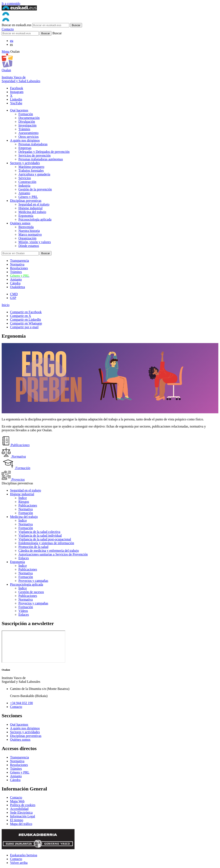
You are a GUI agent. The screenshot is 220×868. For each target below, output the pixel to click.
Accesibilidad (19, 809)
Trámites (24, 129)
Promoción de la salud (33, 547)
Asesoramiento (28, 133)
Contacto (8, 29)
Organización (27, 238)
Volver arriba (19, 863)
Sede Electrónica (21, 812)
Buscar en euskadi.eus (17, 25)
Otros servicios (28, 137)
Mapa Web (17, 801)
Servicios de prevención (35, 155)
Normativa (17, 264)
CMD (14, 294)
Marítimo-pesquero (31, 167)
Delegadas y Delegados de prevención (44, 152)
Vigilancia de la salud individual (40, 535)
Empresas (25, 148)
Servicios (25, 178)
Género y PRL (28, 197)
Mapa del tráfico (21, 824)
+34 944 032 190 (21, 703)
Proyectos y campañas (33, 581)
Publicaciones (28, 505)
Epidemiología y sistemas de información (46, 543)
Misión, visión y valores (35, 242)
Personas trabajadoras (33, 144)
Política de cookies (23, 805)
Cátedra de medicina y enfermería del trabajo (49, 551)
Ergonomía (26, 216)
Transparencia (19, 261)
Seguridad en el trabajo (34, 204)
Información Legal (23, 816)
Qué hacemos (19, 110)
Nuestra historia (29, 231)
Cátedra (15, 283)
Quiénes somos (20, 223)
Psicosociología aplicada (35, 219)
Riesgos (24, 502)
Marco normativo (30, 234)
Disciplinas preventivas (26, 201)
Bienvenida (26, 227)
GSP (13, 298)
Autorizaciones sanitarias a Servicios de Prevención (53, 554)
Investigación (27, 125)
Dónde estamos (29, 246)
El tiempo (17, 820)
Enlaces (24, 558)
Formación (26, 114)
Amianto (24, 193)
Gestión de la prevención (35, 189)
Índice (23, 498)
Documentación (29, 118)
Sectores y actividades (25, 163)
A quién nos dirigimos (25, 140)
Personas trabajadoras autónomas (41, 159)
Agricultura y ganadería (34, 174)
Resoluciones (19, 268)
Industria (24, 186)
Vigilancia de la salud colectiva (39, 532)
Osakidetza (17, 287)
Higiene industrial (30, 208)
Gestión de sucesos (31, 592)
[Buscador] (20, 33)
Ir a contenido (11, 3)
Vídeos (23, 611)
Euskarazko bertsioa (24, 855)
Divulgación (27, 122)
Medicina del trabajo (32, 212)
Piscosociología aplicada (27, 584)
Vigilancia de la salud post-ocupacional (45, 539)
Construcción (27, 182)
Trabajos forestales (31, 170)
